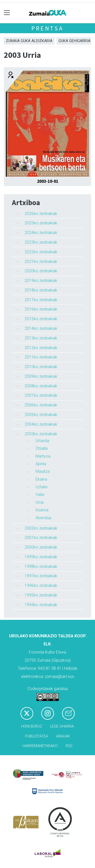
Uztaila (41, 487)
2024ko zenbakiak (41, 233)
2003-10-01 (48, 181)
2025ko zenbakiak (41, 223)
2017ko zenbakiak (41, 300)
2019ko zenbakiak (41, 281)
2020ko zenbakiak (41, 271)
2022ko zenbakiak (41, 252)
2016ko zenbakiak (41, 309)
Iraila (40, 494)
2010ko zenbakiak (41, 367)
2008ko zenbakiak (41, 386)
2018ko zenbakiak (41, 290)
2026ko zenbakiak (41, 214)
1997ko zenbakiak (41, 576)
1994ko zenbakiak (41, 605)
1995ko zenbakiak (41, 595)
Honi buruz (32, 726)
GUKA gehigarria (74, 41)
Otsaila (42, 448)
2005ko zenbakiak (41, 415)
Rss (69, 746)
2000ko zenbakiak (41, 547)
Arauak (63, 736)
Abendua (43, 518)
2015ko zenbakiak (41, 319)
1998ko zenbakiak (41, 566)
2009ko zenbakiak (41, 376)
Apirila (41, 464)
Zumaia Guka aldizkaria (29, 41)
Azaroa (42, 510)
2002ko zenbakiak (41, 528)
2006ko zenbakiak (41, 405)
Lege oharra (62, 726)
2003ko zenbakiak (41, 434)
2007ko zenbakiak (41, 395)
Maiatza (43, 471)
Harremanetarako (40, 746)
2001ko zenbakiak (41, 538)
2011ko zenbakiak (41, 357)
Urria (40, 502)
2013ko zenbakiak (41, 338)
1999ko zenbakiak (41, 557)
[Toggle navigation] (7, 13)
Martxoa (43, 456)
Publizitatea (37, 736)
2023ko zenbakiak (41, 242)
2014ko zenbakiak (41, 328)
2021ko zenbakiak (41, 261)
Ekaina (41, 479)
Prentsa (48, 28)
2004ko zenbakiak (41, 424)
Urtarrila (42, 441)
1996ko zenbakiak (41, 585)
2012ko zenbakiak (41, 348)
